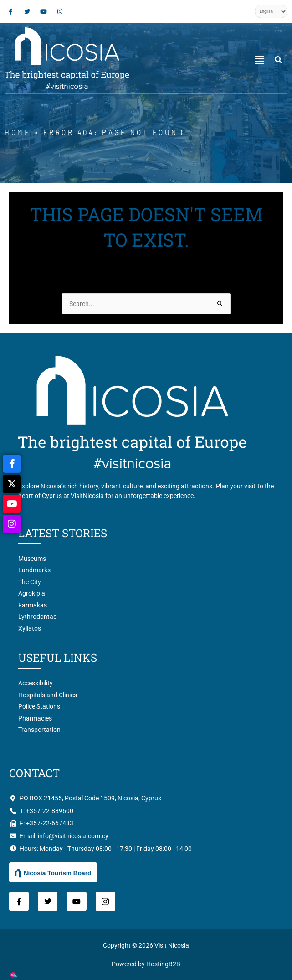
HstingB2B (163, 964)
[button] (259, 60)
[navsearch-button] (278, 60)
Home (18, 132)
